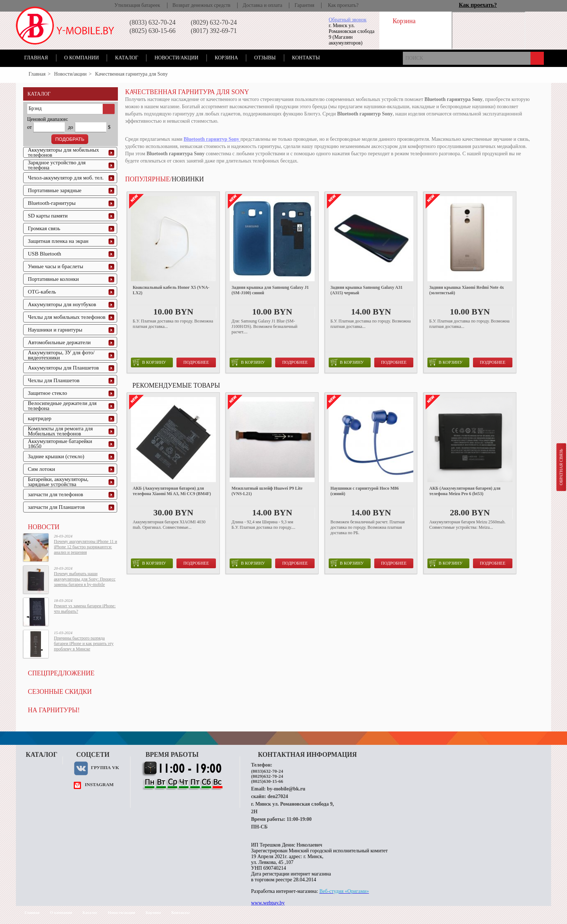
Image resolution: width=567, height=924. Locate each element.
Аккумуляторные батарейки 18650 (60, 444)
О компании (82, 58)
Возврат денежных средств (201, 5)
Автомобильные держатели (59, 342)
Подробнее (196, 362)
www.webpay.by (268, 903)
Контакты (306, 58)
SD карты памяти (48, 216)
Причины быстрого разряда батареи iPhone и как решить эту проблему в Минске (84, 644)
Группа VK (105, 767)
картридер (40, 418)
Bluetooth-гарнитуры (52, 203)
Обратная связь (561, 467)
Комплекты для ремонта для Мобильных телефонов (60, 431)
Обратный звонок (348, 20)
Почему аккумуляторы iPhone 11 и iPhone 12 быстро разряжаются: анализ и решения (86, 547)
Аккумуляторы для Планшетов (63, 368)
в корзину (149, 362)
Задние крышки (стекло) (56, 456)
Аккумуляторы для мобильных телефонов (63, 152)
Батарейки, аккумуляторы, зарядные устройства (58, 482)
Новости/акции (176, 58)
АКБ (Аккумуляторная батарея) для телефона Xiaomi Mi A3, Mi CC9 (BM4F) (172, 491)
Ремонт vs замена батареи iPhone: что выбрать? (85, 609)
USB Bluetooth (44, 254)
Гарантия (304, 5)
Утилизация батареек (137, 5)
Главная (36, 58)
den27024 (278, 796)
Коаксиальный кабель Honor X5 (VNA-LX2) (171, 290)
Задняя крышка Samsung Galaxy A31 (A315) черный (366, 290)
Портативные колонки (53, 279)
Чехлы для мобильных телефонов (67, 317)
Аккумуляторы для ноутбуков (62, 304)
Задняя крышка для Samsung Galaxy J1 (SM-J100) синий (270, 290)
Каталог (127, 58)
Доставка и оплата (262, 5)
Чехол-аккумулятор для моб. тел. (66, 178)
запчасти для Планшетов (56, 507)
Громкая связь (44, 228)
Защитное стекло (48, 393)
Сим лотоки (41, 469)
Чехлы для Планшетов (54, 380)
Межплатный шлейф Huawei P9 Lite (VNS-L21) (267, 491)
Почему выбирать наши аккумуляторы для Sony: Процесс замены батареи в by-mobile (85, 579)
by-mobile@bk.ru (286, 789)
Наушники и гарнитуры (55, 330)
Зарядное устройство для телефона (57, 165)
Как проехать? (343, 5)
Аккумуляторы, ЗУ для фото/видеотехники (61, 355)
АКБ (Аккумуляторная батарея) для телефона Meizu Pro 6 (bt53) (465, 491)
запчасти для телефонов (56, 494)
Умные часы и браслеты (56, 266)
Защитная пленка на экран (58, 241)
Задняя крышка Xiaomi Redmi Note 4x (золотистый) (466, 290)
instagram (99, 784)
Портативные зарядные (55, 190)
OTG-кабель (42, 292)
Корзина (226, 58)
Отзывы (265, 58)
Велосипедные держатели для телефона (62, 406)
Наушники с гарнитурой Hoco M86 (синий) (365, 491)
